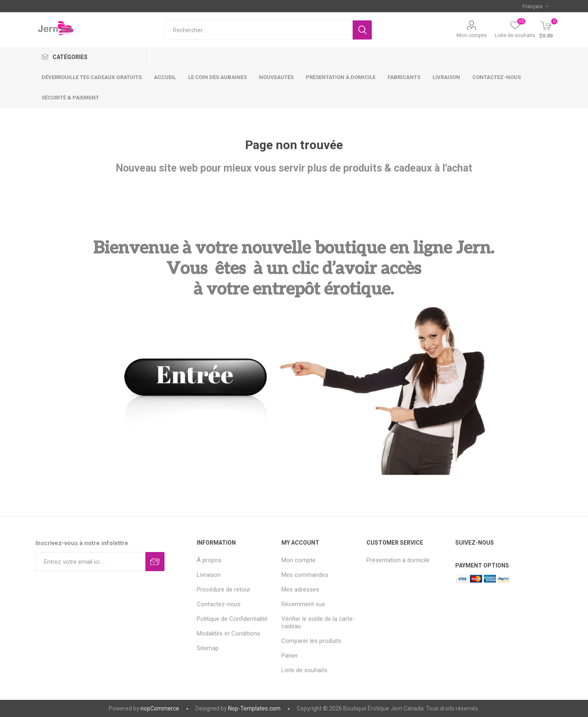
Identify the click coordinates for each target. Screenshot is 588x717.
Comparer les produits (311, 641)
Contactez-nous (219, 604)
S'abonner (155, 562)
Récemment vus (303, 604)
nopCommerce (160, 708)
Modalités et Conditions (228, 633)
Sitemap (208, 648)
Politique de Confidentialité (232, 619)
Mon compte (472, 35)
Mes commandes (305, 575)
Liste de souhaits (304, 670)
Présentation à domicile (398, 560)
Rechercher (362, 30)
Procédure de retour (224, 589)
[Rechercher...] (258, 30)
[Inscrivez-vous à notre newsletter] (91, 562)
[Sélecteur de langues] (535, 6)
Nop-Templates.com (254, 708)
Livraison (209, 575)
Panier (290, 655)
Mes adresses (300, 589)
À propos (209, 560)
